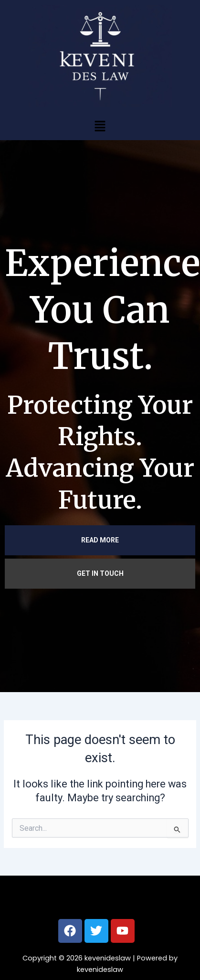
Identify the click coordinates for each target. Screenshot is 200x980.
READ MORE (100, 540)
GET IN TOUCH (100, 573)
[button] (100, 126)
